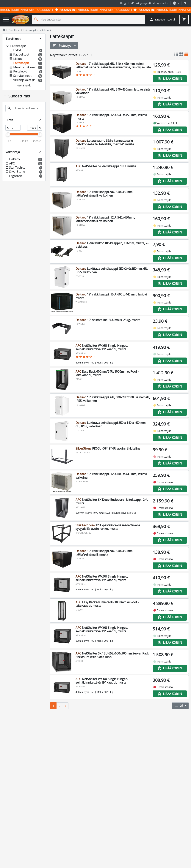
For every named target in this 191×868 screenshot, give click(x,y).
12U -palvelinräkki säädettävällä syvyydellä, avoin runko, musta (108, 527)
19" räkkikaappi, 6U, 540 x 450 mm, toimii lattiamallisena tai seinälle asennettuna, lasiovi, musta (113, 65)
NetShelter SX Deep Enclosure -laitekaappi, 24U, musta (112, 501)
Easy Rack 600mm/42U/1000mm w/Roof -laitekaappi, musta (107, 604)
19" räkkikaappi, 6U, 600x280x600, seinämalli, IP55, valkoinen (113, 399)
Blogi (123, 3)
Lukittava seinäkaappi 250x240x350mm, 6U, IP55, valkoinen (112, 270)
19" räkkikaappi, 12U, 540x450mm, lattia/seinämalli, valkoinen (105, 219)
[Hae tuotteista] (93, 19)
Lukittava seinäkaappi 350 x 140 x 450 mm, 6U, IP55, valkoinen (111, 424)
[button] (176, 3)
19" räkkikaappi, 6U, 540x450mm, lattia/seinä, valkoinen (113, 91)
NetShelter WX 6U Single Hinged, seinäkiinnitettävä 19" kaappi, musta (102, 347)
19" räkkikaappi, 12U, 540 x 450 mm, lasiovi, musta (111, 117)
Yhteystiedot (161, 3)
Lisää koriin (170, 79)
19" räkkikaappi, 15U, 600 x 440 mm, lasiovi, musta (111, 296)
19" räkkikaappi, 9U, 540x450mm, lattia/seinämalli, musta (104, 553)
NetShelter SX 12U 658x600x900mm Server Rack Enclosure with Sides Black (112, 655)
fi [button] (185, 3)
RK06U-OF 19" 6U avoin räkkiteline (108, 448)
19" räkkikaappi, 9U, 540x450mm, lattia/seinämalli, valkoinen (104, 194)
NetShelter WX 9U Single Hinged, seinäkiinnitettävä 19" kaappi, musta (102, 578)
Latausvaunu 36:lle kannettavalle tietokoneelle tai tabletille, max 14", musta (105, 142)
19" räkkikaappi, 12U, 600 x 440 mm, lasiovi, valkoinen (111, 476)
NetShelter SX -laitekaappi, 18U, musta (106, 166)
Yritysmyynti (143, 3)
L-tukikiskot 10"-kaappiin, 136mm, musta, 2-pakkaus (112, 245)
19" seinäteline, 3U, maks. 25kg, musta (108, 320)
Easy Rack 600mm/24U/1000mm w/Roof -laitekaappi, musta (107, 373)
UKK (131, 3)
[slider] (8, 135)
